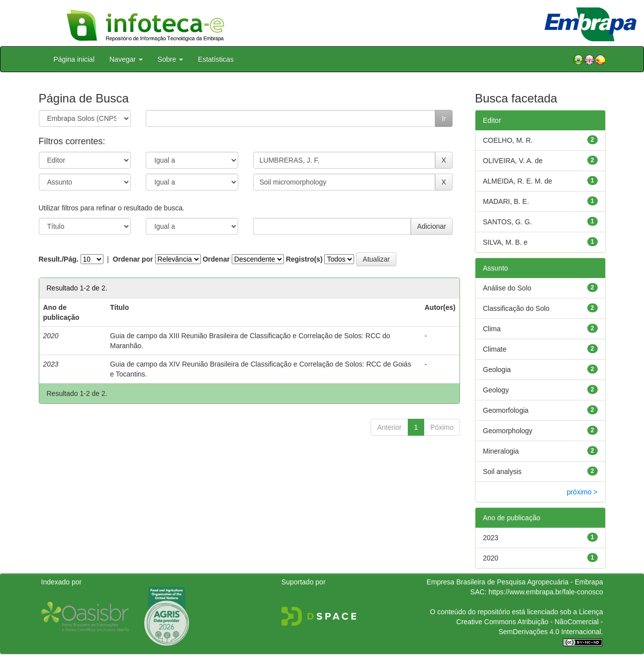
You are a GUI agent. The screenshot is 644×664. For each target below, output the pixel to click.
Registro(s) (304, 259)
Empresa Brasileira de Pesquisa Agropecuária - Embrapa (515, 582)
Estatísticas (216, 59)
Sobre (170, 59)
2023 (491, 538)
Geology (496, 390)
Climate (495, 349)
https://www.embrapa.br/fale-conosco (546, 592)
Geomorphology (508, 431)
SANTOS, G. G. (507, 222)
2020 (491, 558)
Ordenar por (133, 259)
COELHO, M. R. (508, 140)
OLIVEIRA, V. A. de (513, 161)
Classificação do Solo (516, 308)
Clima (492, 329)
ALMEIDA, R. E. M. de (517, 181)
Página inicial (74, 59)
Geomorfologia (506, 410)
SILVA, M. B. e (505, 242)
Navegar (126, 59)
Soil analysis (502, 472)
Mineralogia (501, 451)
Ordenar (216, 259)
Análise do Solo (507, 288)
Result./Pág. (59, 259)
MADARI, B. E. (506, 201)
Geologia (497, 370)
